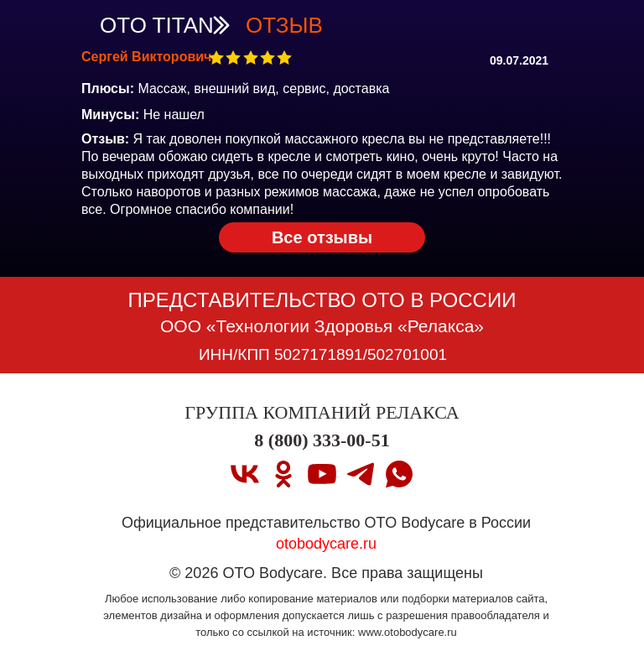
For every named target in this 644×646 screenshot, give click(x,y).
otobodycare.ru (326, 544)
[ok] (283, 474)
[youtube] (322, 474)
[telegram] (361, 474)
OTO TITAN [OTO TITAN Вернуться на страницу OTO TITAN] (157, 25)
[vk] (245, 474)
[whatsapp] (399, 474)
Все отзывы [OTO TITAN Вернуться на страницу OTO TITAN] (322, 237)
